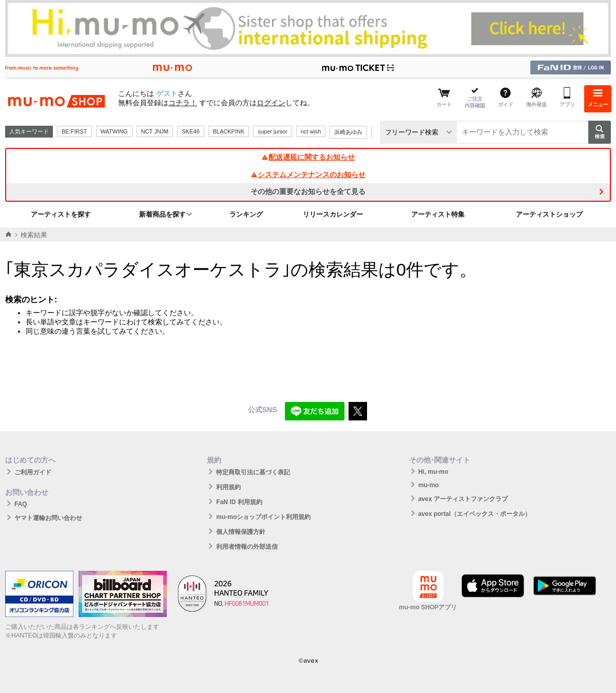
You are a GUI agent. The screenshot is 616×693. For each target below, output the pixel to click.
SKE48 (190, 131)
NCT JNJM (155, 131)
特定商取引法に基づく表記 (253, 472)
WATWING (114, 131)
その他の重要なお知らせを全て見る (308, 191)
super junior (272, 131)
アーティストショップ (549, 214)
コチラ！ (183, 103)
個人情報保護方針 (241, 532)
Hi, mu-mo (434, 472)
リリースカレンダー (333, 214)
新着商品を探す (162, 214)
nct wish (311, 131)
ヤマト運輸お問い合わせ (48, 518)
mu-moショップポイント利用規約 (263, 517)
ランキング (246, 214)
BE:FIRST (74, 131)
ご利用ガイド (33, 472)
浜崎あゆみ (348, 132)
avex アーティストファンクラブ (463, 499)
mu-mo (429, 485)
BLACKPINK (229, 131)
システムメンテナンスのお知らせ (308, 175)
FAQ (21, 504)
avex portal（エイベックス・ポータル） (475, 514)
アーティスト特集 (438, 214)
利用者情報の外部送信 (247, 547)
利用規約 (228, 487)
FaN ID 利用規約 (239, 502)
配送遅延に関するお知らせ (308, 157)
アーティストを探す (61, 214)
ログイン (271, 103)
